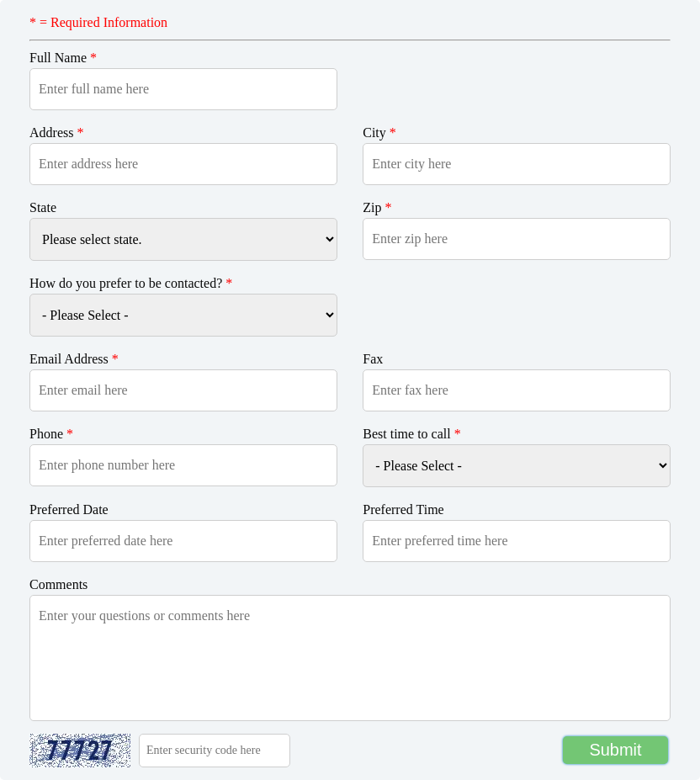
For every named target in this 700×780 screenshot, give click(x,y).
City (379, 133)
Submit (615, 750)
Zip (377, 207)
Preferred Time (403, 509)
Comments (58, 584)
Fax (373, 359)
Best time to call (411, 434)
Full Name (63, 58)
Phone (51, 434)
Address (56, 133)
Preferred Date (69, 509)
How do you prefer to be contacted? (131, 283)
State (43, 207)
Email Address (74, 359)
